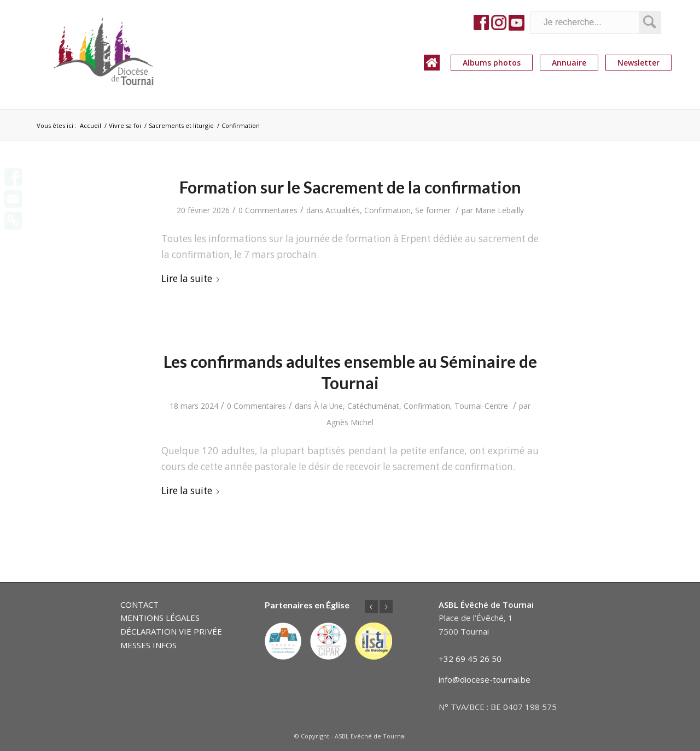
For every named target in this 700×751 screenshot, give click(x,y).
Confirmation (387, 210)
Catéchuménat (373, 406)
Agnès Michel (350, 422)
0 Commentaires (268, 210)
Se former (433, 210)
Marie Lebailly (500, 210)
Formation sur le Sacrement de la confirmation (350, 187)
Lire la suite (192, 278)
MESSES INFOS (148, 645)
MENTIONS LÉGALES (160, 618)
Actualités (343, 210)
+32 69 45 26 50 (470, 659)
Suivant (386, 607)
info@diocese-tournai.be (485, 679)
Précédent (371, 607)
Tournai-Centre (481, 406)
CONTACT (139, 605)
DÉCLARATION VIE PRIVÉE (171, 631)
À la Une (328, 406)
